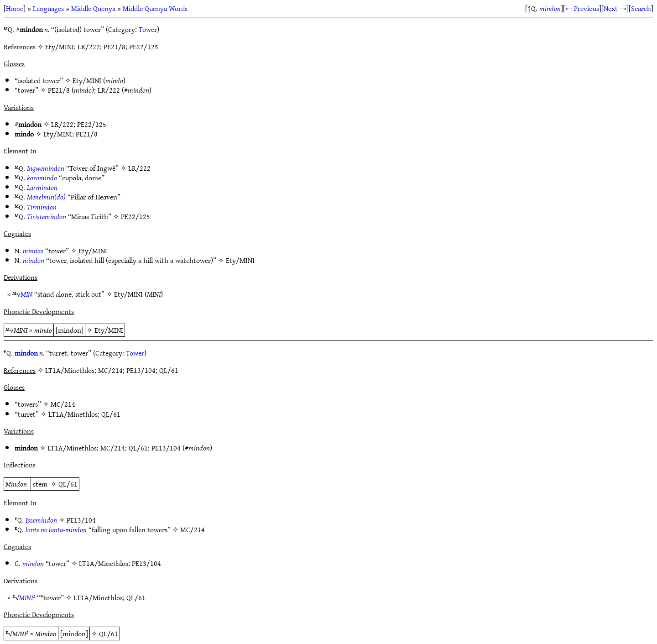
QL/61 (111, 414)
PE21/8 (59, 90)
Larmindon (42, 187)
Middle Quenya (93, 8)
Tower (148, 29)
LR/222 (109, 90)
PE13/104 (166, 448)
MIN (26, 294)
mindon (550, 8)
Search (641, 8)
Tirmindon (42, 207)
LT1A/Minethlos (73, 414)
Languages (48, 8)
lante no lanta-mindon (56, 529)
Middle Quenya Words (155, 8)
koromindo (42, 178)
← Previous (582, 8)
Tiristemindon (47, 216)
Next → (615, 8)
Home (15, 8)
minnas (33, 251)
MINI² (27, 597)
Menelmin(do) (46, 197)
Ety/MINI (87, 80)
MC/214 (63, 404)
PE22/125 (92, 124)
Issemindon (41, 520)
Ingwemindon (46, 168)
